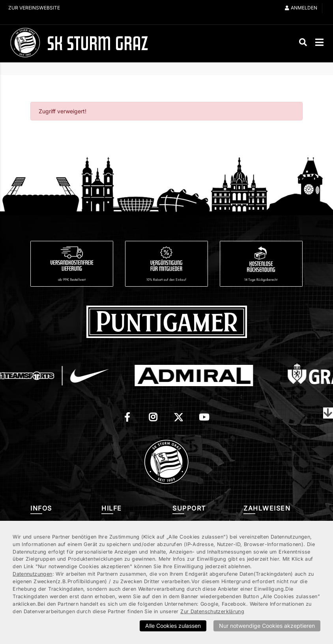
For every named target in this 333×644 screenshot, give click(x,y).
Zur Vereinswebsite (34, 8)
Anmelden (301, 8)
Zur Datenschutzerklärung (212, 611)
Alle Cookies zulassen (173, 626)
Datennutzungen (32, 574)
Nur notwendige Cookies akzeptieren (267, 626)
